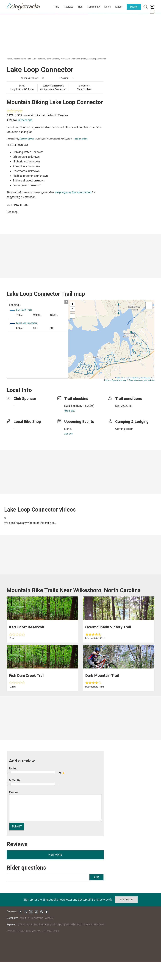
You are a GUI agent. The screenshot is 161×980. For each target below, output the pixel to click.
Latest (119, 7)
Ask (96, 877)
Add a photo (50, 78)
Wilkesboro (65, 59)
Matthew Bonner (27, 139)
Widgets (49, 918)
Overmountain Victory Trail (108, 627)
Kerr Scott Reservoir (27, 627)
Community (93, 7)
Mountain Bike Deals (94, 925)
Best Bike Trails (42, 925)
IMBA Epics (57, 925)
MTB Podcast (25, 925)
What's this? (70, 411)
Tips (80, 7)
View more (55, 855)
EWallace (70, 406)
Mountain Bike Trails (22, 59)
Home (9, 59)
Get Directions (31, 78)
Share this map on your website (142, 380)
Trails (56, 7)
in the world (25, 120)
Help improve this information (73, 192)
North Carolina (53, 59)
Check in (78, 78)
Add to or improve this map (115, 380)
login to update (123, 411)
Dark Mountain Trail (102, 676)
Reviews (68, 7)
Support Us (37, 918)
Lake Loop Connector (97, 59)
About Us (24, 918)
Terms (49, 931)
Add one (68, 434)
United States (39, 59)
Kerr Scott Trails (79, 59)
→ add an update (80, 139)
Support (134, 7)
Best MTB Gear (73, 925)
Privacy (56, 931)
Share (65, 78)
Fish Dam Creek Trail (27, 676)
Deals (107, 7)
